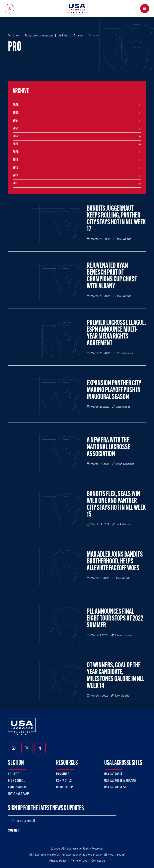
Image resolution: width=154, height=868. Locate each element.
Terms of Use (79, 860)
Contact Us (64, 781)
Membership (64, 787)
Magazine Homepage (39, 35)
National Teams (19, 794)
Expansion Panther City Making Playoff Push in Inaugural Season (114, 390)
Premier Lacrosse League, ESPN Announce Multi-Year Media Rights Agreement (116, 333)
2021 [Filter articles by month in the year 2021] (15, 144)
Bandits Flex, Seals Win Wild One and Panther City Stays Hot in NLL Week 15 (116, 505)
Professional (17, 787)
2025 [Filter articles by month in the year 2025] (16, 113)
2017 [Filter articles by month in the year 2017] (15, 176)
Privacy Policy (58, 860)
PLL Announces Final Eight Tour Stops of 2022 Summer (115, 619)
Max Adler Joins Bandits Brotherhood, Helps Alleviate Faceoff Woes (115, 562)
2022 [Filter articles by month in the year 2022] (16, 136)
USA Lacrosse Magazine (120, 781)
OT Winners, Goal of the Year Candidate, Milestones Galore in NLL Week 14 (116, 676)
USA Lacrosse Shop (117, 787)
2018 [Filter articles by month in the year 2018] (15, 168)
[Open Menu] (145, 9)
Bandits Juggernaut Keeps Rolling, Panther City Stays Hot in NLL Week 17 (116, 219)
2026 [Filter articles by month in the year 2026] (16, 105)
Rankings (63, 774)
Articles (63, 35)
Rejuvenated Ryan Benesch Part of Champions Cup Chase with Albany (112, 276)
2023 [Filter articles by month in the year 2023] (16, 129)
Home (16, 35)
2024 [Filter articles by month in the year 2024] (16, 121)
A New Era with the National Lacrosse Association (108, 447)
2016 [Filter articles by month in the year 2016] (15, 183)
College (14, 774)
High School (16, 781)
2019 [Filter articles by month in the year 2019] (15, 160)
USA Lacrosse (113, 774)
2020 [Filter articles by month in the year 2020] (16, 152)
